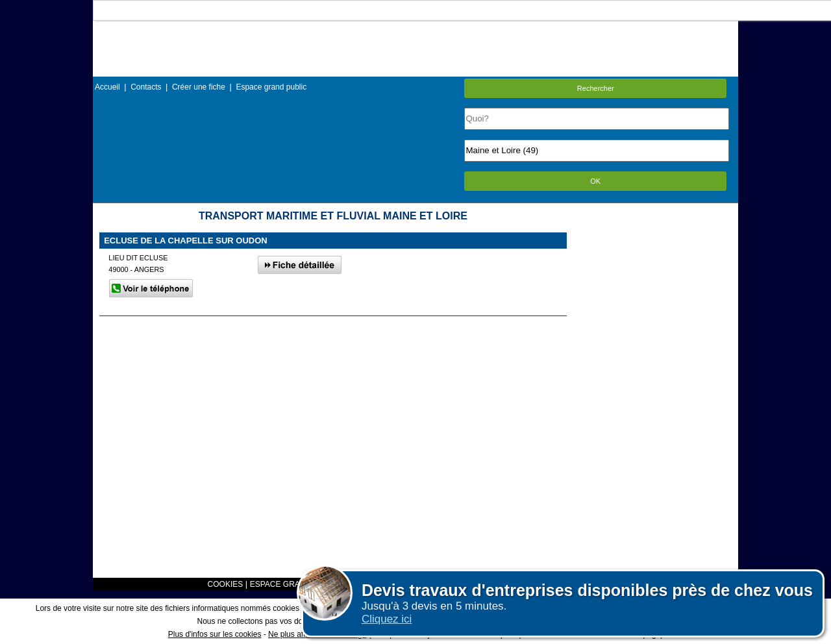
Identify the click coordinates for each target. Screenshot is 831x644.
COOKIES (226, 584)
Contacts (146, 87)
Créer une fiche (199, 87)
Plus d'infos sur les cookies (215, 634)
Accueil (107, 87)
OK (595, 181)
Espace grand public (271, 87)
